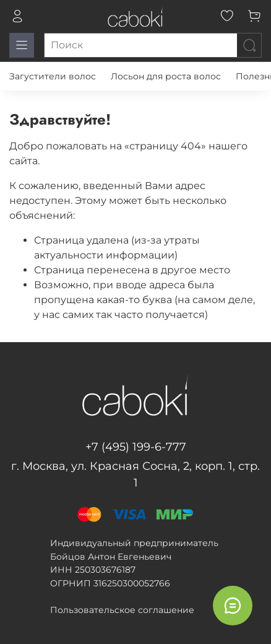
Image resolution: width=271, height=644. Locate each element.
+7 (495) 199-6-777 (136, 447)
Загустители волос (53, 76)
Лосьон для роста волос (166, 76)
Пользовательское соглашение (122, 610)
